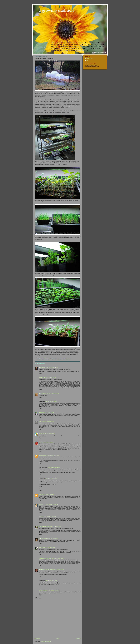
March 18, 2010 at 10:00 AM (51, 580)
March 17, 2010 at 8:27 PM (49, 547)
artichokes (40, 359)
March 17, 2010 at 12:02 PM (52, 505)
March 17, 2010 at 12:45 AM (53, 394)
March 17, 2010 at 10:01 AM (48, 442)
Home (58, 639)
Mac (40, 494)
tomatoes (69, 359)
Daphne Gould (42, 539)
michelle (41, 517)
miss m (41, 547)
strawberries (64, 359)
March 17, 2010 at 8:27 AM (48, 421)
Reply (40, 373)
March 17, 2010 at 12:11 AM (52, 368)
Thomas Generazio (89, 58)
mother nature (58, 359)
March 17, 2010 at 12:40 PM (50, 517)
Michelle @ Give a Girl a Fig (45, 569)
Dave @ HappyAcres (44, 527)
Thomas (41, 505)
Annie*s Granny (43, 394)
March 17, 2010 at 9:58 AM (49, 433)
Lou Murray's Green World (45, 558)
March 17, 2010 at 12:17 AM (50, 377)
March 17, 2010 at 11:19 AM (51, 478)
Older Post (78, 639)
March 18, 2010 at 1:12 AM (58, 558)
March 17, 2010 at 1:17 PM (55, 527)
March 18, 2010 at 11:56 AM (54, 590)
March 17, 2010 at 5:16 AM (48, 412)
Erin (40, 442)
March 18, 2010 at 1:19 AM (58, 569)
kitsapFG (41, 377)
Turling (41, 433)
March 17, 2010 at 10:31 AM (53, 455)
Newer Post (37, 639)
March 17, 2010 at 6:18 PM (52, 539)
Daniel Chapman (43, 455)
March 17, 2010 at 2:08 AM (51, 401)
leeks (53, 359)
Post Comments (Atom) (46, 641)
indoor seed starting (47, 359)
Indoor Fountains (43, 590)
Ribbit (40, 412)
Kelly (40, 421)
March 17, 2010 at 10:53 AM (54, 467)
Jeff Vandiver (42, 368)
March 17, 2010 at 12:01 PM (48, 494)
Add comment (39, 598)
